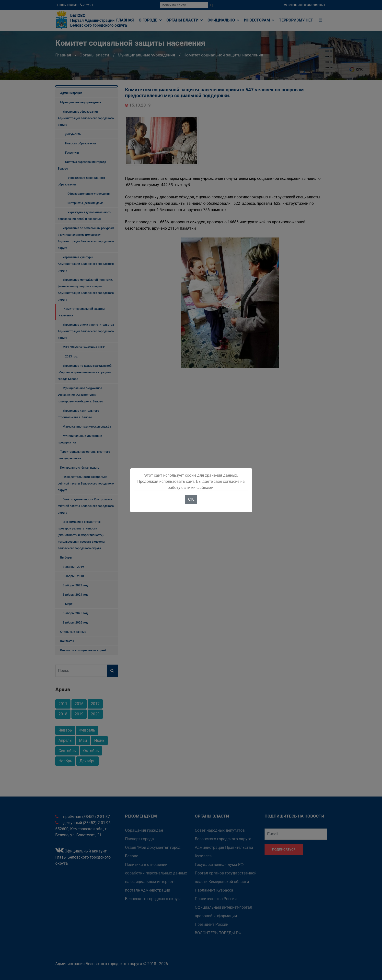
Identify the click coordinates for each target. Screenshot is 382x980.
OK (191, 499)
